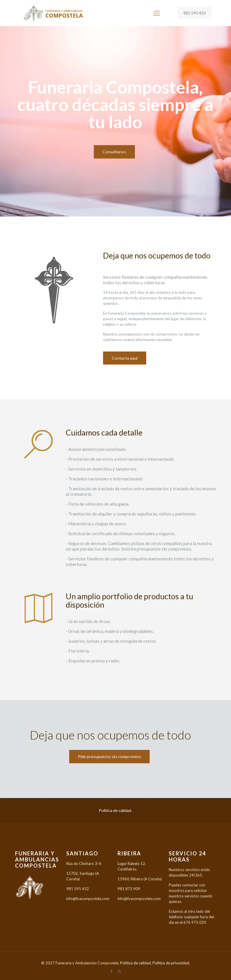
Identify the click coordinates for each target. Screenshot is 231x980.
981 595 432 (195, 13)
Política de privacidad (171, 963)
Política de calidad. (115, 810)
